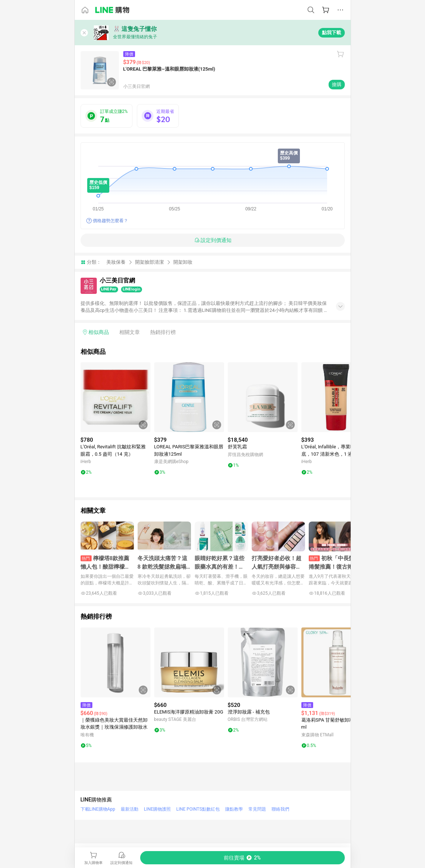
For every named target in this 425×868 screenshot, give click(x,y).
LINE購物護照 (157, 809)
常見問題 (257, 809)
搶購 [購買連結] (337, 84)
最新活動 (130, 809)
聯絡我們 (280, 809)
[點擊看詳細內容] (116, 397)
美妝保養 (116, 262)
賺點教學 (234, 809)
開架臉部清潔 (149, 262)
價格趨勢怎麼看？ (110, 221)
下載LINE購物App (98, 809)
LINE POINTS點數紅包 (198, 809)
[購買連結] (242, 858)
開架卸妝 (183, 262)
